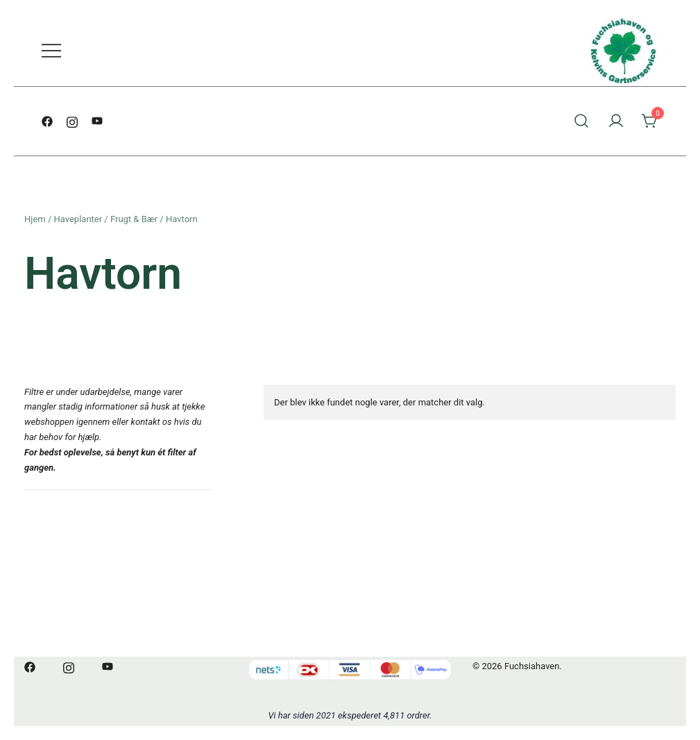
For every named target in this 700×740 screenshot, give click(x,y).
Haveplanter (78, 219)
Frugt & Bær (134, 219)
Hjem (35, 219)
